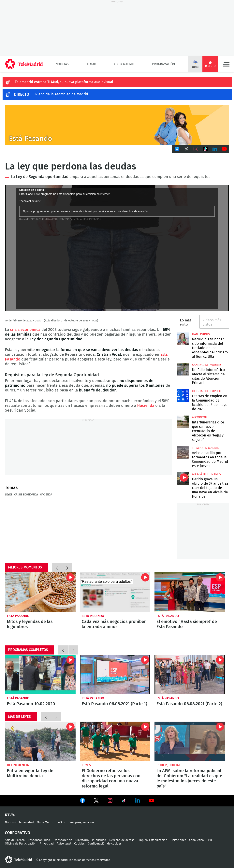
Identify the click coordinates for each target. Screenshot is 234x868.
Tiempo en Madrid (206, 448)
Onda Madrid (124, 64)
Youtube (224, 149)
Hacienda (146, 406)
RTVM (10, 815)
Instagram (196, 149)
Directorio (82, 840)
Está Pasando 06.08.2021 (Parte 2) (190, 675)
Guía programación (81, 822)
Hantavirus (201, 334)
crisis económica (25, 330)
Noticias (62, 64)
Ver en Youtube (152, 801)
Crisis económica (26, 495)
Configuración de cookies (105, 844)
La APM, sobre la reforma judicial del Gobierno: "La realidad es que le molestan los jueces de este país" (190, 741)
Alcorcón (200, 417)
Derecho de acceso (122, 840)
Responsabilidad (39, 840)
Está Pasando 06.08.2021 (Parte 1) (115, 675)
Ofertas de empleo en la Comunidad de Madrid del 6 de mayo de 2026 (183, 396)
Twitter (186, 149)
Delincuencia (18, 765)
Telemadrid (26, 822)
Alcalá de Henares (206, 474)
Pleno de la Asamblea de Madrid (62, 94)
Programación (164, 64)
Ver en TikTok (124, 801)
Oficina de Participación (21, 844)
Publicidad (99, 840)
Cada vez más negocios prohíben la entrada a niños (115, 592)
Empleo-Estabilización (153, 840)
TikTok (205, 149)
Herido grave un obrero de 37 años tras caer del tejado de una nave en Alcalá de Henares (183, 479)
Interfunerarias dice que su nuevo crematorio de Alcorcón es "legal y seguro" (183, 422)
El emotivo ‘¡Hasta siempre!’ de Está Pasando (190, 592)
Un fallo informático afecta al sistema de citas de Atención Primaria (183, 369)
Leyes (9, 495)
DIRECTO (22, 95)
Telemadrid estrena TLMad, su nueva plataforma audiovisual (64, 82)
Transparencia (63, 840)
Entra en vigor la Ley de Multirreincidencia (30, 773)
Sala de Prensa (15, 840)
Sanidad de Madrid (206, 365)
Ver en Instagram (110, 801)
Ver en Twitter (96, 801)
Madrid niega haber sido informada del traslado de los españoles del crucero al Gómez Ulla (183, 339)
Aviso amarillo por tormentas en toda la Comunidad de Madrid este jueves (183, 452)
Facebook (177, 149)
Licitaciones (178, 840)
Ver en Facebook (82, 801)
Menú (226, 64)
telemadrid (19, 860)
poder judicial (168, 765)
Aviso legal (64, 844)
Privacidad (47, 844)
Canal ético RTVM (201, 840)
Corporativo (18, 833)
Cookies (79, 844)
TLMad (91, 64)
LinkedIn (215, 149)
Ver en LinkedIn (138, 801)
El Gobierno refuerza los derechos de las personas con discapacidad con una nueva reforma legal (115, 741)
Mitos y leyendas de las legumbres (40, 592)
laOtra (61, 822)
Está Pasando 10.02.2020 (40, 675)
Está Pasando (18, 616)
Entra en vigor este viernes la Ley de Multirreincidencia (40, 741)
